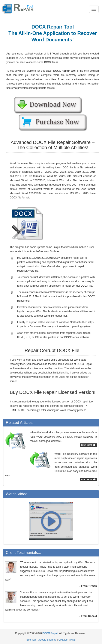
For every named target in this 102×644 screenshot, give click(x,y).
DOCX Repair (50, 633)
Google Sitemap (47, 640)
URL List (63, 640)
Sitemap (31, 640)
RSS (73, 640)
